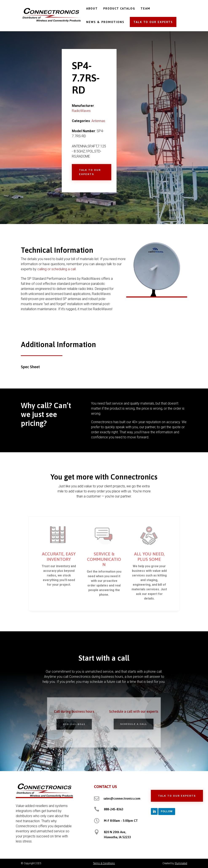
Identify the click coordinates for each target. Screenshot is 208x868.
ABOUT (92, 9)
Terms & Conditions (104, 863)
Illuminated (181, 863)
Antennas (98, 121)
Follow (167, 811)
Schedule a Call (130, 724)
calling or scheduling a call (56, 269)
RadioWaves (81, 111)
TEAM (145, 9)
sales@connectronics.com (122, 798)
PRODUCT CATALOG (119, 9)
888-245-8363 (78, 724)
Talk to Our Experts (90, 172)
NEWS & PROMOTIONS (105, 22)
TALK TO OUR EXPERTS (153, 22)
